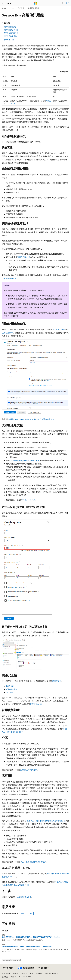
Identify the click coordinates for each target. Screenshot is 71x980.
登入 (68, 3)
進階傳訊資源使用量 (11, 30)
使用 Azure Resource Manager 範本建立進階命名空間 (31, 419)
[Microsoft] (35, 3)
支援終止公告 (28, 500)
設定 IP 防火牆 (36, 704)
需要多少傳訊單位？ (11, 33)
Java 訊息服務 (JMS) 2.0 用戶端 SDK (25, 460)
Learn (4, 8)
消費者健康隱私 (51, 973)
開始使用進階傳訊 (10, 36)
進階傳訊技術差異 (10, 27)
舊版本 (15, 973)
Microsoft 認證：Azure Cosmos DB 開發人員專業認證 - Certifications (27, 947)
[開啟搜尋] (63, 3)
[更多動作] (67, 8)
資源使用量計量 (24, 257)
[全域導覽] (2, 3)
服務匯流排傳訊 (34, 8)
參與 (32, 973)
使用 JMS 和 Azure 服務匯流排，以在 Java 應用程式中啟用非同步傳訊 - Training (31, 937)
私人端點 (10, 692)
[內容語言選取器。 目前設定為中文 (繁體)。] (8, 968)
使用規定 (5, 977)
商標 (13, 977)
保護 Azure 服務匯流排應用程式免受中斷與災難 (46, 821)
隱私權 (38, 973)
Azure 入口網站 (59, 329)
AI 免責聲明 (6, 973)
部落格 (23, 973)
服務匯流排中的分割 (29, 770)
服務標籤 (10, 686)
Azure (12, 8)
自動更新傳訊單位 (9, 278)
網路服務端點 (12, 689)
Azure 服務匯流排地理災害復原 (33, 862)
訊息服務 (21, 8)
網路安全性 (57, 681)
